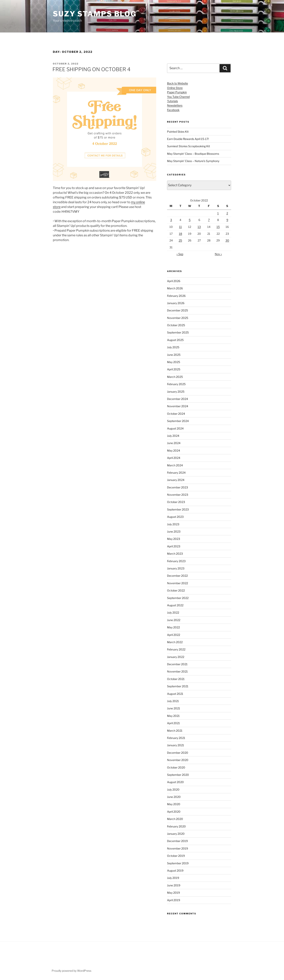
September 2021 (178, 686)
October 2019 (176, 856)
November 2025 (178, 318)
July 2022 (173, 612)
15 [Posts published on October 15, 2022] (218, 227)
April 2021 (173, 723)
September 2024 (178, 421)
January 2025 (176, 392)
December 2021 (177, 664)
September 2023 (178, 509)
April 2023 (174, 546)
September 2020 (178, 775)
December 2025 (177, 310)
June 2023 (174, 531)
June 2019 (174, 885)
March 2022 (175, 642)
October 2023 (176, 502)
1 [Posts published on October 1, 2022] (218, 213)
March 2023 (175, 554)
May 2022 (173, 627)
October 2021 (176, 679)
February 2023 (176, 561)
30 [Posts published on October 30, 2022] (227, 240)
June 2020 (174, 797)
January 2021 (176, 745)
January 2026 (176, 303)
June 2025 (174, 355)
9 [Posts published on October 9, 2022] (227, 220)
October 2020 (176, 767)
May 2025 (174, 362)
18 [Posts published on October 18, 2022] (180, 234)
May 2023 (174, 539)
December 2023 (177, 487)
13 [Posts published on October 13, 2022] (199, 227)
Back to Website (177, 83)
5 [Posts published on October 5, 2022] (190, 220)
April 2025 (174, 369)
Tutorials (172, 101)
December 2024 (177, 399)
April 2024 (174, 458)
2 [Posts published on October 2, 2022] (227, 213)
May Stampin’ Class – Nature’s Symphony (193, 161)
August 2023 (175, 517)
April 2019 (174, 900)
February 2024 (176, 473)
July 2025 (173, 347)
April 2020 (174, 812)
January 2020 (176, 834)
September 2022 (178, 598)
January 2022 (176, 657)
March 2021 (175, 731)
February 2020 (176, 826)
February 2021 (176, 738)
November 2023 (178, 495)
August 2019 (175, 871)
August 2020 (175, 782)
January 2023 (176, 568)
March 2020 (175, 819)
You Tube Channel (178, 97)
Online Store (175, 88)
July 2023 (173, 524)
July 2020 (173, 789)
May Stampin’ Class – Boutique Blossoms (193, 154)
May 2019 (173, 893)
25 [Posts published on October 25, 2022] (180, 240)
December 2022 (177, 576)
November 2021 (177, 671)
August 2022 (175, 605)
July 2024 (173, 436)
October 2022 (176, 590)
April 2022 (174, 635)
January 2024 (176, 480)
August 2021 (175, 694)
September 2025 (178, 332)
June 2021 (174, 708)
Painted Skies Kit (178, 132)
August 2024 (175, 428)
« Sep (180, 254)
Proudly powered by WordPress (71, 971)
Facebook (173, 110)
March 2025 (175, 377)
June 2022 (174, 620)
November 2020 (178, 760)
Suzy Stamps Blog (95, 14)
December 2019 (177, 841)
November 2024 (178, 406)
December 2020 (178, 753)
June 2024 (174, 443)
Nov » (218, 254)
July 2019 (173, 878)
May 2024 (174, 450)
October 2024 (176, 414)
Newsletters (175, 105)
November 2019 (177, 848)
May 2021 (173, 716)
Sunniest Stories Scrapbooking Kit (188, 146)
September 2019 (178, 863)
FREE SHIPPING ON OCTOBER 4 (92, 69)
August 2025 (175, 340)
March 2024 (175, 465)
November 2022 (177, 583)
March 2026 (175, 288)
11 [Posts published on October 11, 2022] (180, 227)
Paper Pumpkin (177, 92)
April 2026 (174, 281)
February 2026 (176, 296)
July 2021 (173, 701)
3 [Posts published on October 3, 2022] (171, 220)
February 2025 (176, 384)
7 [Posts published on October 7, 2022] (209, 220)
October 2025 (176, 325)
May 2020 (174, 804)
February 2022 (176, 649)
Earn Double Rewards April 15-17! (188, 139)
